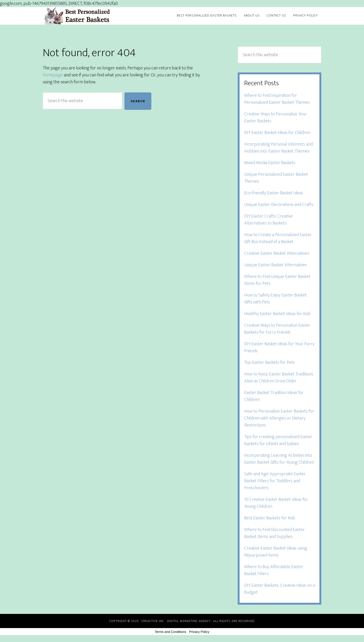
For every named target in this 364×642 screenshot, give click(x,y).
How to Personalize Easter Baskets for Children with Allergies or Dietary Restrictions (279, 418)
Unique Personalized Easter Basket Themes (276, 178)
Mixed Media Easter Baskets (270, 163)
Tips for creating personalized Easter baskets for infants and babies (278, 440)
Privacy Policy (199, 632)
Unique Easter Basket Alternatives (276, 265)
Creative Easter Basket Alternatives (277, 253)
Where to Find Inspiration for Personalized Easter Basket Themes (277, 99)
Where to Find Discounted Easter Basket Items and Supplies (275, 533)
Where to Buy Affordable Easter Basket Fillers (274, 570)
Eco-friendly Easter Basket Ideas (274, 193)
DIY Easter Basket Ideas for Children (277, 133)
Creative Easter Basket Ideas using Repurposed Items (276, 552)
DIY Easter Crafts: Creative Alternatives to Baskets (268, 220)
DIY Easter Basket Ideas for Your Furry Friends (279, 347)
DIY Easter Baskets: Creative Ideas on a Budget (279, 589)
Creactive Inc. (153, 621)
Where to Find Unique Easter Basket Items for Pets (277, 280)
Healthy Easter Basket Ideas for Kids (277, 314)
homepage (53, 75)
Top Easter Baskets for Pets (270, 362)
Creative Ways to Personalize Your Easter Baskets (276, 117)
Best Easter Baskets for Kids (270, 518)
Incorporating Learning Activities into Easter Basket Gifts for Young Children (279, 459)
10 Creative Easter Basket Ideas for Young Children (276, 503)
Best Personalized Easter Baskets (84, 16)
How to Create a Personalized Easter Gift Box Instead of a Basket (278, 238)
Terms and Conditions (171, 632)
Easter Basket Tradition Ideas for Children (274, 396)
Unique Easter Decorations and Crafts (279, 205)
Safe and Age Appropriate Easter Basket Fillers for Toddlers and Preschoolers (275, 481)
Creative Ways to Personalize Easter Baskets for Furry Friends (277, 329)
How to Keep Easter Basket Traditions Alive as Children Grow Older (279, 378)
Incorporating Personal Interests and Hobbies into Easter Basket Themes (278, 148)
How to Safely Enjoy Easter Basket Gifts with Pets (275, 299)
